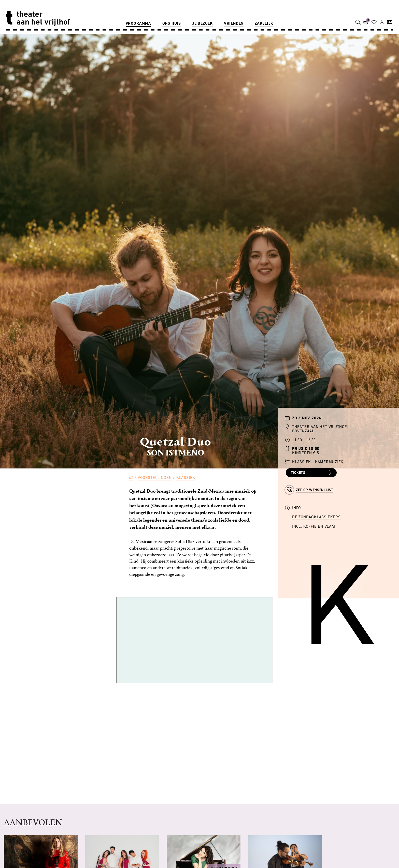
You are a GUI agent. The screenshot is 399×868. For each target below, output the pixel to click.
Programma (138, 23)
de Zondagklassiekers (316, 517)
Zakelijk (264, 23)
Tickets (312, 473)
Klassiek (186, 477)
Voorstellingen (155, 477)
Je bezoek (202, 23)
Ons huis (172, 23)
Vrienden (234, 23)
